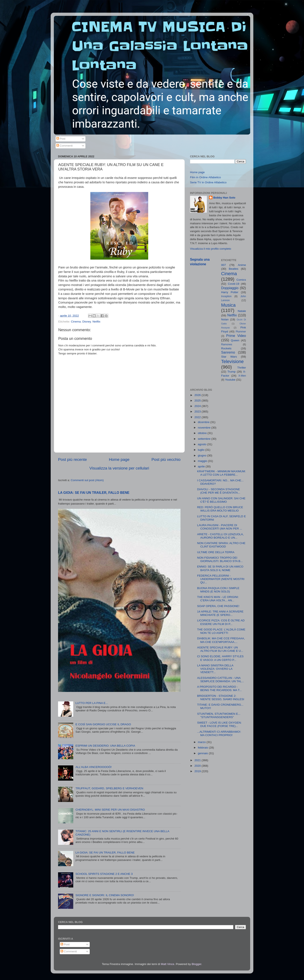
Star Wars (229, 357)
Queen (235, 340)
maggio (203, 461)
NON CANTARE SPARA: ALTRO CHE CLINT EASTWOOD (221, 545)
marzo (202, 742)
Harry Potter (230, 292)
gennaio (203, 753)
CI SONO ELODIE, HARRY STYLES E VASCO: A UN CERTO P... (220, 658)
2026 (198, 395)
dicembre (204, 422)
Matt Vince (168, 964)
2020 (198, 766)
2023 (198, 412)
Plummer (241, 332)
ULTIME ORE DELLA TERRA (216, 552)
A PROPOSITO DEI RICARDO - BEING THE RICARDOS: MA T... (219, 688)
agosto (202, 444)
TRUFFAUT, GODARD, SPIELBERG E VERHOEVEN (109, 788)
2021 (198, 760)
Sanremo (228, 352)
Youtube (230, 380)
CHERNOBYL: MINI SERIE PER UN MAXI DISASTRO (110, 810)
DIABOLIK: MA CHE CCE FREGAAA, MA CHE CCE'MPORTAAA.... (221, 640)
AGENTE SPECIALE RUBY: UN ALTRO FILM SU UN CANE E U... (220, 649)
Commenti (64, 146)
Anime (242, 265)
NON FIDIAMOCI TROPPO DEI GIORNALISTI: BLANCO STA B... (220, 559)
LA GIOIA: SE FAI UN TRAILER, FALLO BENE (94, 493)
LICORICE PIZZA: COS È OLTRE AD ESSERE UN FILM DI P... (221, 622)
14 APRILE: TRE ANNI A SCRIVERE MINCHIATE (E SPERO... (220, 613)
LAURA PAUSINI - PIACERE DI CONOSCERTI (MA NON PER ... (220, 527)
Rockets (226, 348)
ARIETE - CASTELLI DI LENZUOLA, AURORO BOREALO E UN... (221, 536)
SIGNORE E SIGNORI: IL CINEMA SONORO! (105, 895)
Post (61, 139)
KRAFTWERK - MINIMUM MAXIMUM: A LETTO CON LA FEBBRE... (221, 473)
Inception (226, 296)
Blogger (197, 964)
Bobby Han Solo (224, 198)
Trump (231, 372)
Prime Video (236, 336)
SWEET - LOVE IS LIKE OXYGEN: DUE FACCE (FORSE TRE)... (219, 724)
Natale (242, 311)
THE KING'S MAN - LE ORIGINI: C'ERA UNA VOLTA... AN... (218, 599)
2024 (198, 406)
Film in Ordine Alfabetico (205, 177)
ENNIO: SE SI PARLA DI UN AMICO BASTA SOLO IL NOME (220, 568)
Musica (228, 305)
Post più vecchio (166, 459)
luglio (202, 450)
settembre (205, 439)
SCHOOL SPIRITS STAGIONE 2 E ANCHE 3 (104, 874)
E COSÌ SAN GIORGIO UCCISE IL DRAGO (103, 724)
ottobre (203, 433)
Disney (87, 322)
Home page (119, 459)
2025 (198, 401)
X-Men (242, 376)
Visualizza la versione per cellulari (119, 468)
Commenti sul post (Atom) (87, 480)
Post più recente (73, 459)
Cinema (76, 322)
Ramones (227, 344)
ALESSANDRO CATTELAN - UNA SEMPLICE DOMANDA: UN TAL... (221, 680)
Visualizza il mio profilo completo (211, 249)
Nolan (225, 319)
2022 (198, 417)
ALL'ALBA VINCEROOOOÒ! (93, 767)
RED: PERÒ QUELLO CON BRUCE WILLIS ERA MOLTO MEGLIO (220, 509)
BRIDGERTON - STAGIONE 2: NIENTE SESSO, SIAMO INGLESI (221, 698)
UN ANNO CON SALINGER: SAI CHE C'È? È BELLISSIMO (221, 500)
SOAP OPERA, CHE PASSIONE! (218, 606)
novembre (205, 428)
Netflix (96, 322)
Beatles (234, 269)
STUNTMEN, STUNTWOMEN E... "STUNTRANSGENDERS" (219, 715)
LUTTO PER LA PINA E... (92, 703)
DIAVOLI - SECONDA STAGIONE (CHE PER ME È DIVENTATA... (219, 491)
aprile (202, 466)
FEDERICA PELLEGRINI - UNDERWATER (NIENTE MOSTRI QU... (221, 579)
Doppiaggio (230, 288)
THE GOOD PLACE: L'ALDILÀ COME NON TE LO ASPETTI (221, 631)
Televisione (233, 361)
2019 (198, 771)
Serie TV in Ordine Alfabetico (208, 182)
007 (224, 265)
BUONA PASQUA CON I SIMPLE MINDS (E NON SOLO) (218, 590)
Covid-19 (233, 284)
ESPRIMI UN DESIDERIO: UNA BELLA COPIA (105, 746)
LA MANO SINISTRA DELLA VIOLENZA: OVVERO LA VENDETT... (215, 669)
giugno (202, 455)
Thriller (242, 368)
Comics (241, 280)
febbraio (203, 748)
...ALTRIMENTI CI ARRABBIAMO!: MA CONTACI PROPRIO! (219, 733)
